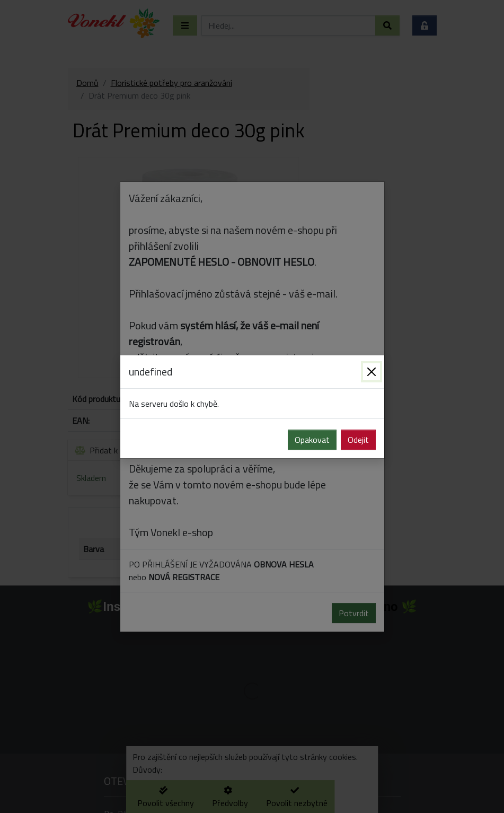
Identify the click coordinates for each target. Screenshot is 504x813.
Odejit (358, 440)
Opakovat (312, 440)
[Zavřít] (372, 372)
